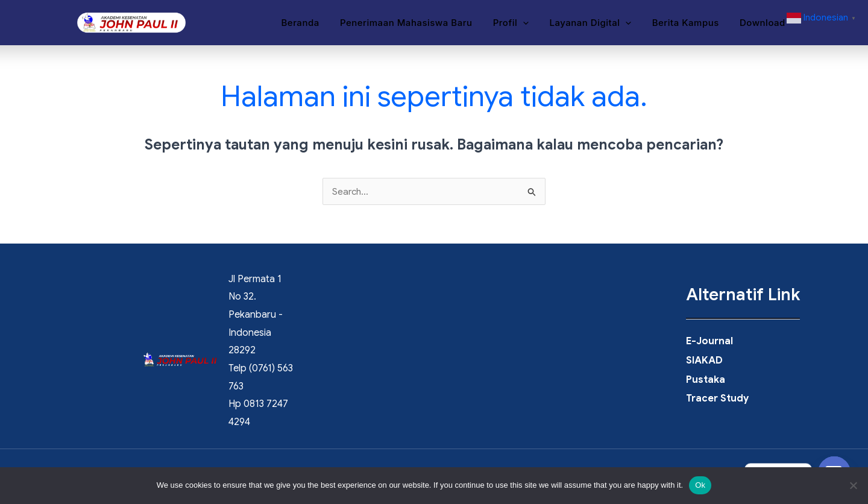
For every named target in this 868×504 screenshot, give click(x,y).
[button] (532, 24)
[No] (853, 485)
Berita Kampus (689, 23)
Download (764, 23)
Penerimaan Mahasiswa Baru (418, 23)
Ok (700, 485)
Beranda (314, 23)
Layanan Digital (597, 24)
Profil (520, 24)
